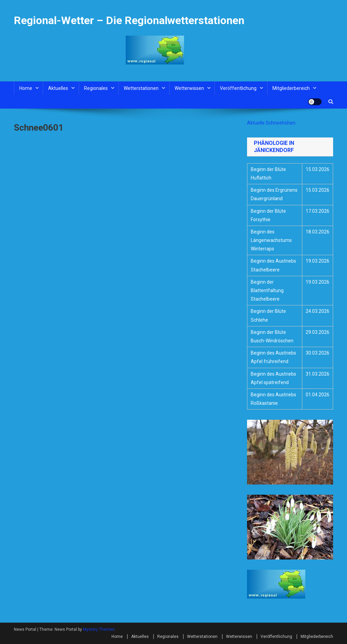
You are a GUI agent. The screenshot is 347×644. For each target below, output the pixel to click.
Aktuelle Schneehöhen (271, 123)
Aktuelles (58, 88)
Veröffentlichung (238, 88)
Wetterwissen (189, 88)
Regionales (96, 88)
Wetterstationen (141, 88)
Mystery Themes (99, 629)
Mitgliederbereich (291, 88)
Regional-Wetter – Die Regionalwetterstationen (129, 20)
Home (26, 88)
